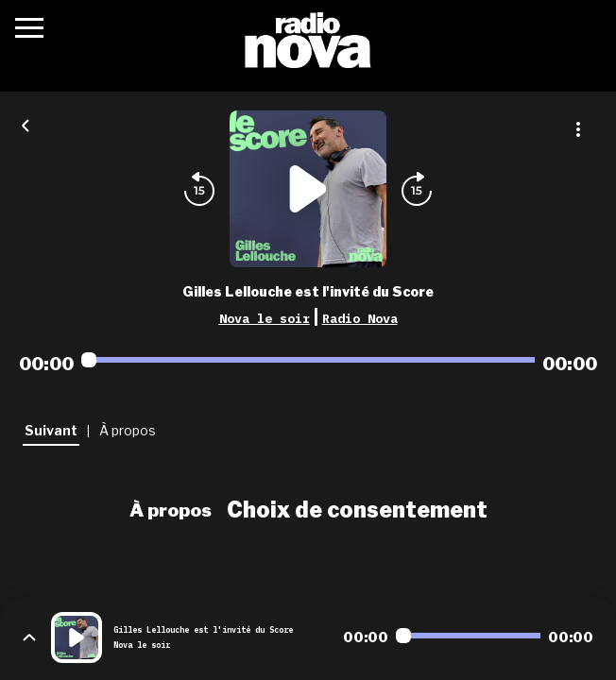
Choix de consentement (357, 510)
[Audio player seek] (308, 360)
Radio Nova (360, 318)
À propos (171, 510)
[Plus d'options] (578, 129)
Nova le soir (265, 318)
